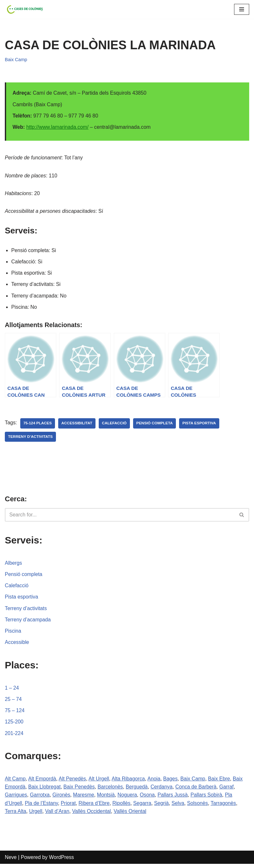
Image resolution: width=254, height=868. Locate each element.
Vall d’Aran (58, 815)
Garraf (230, 790)
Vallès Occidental (93, 815)
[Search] (120, 517)
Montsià (107, 798)
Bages (173, 782)
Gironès (62, 798)
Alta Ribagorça (130, 782)
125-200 (14, 725)
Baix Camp (16, 60)
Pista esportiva (22, 599)
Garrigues (16, 798)
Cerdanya (164, 790)
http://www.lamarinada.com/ (58, 127)
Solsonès (200, 807)
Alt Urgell (100, 782)
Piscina (13, 633)
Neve (11, 861)
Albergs (14, 565)
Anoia (156, 782)
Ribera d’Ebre (95, 807)
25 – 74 (13, 702)
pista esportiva (201, 425)
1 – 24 (12, 690)
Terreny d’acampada (28, 622)
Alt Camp (15, 782)
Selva (180, 807)
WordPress (62, 861)
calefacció (115, 425)
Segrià (164, 807)
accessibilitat (78, 425)
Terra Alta (16, 815)
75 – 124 (15, 713)
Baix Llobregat (45, 790)
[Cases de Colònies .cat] (24, 9)
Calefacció (17, 588)
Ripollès (123, 807)
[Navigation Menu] (242, 9)
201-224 (14, 736)
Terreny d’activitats (26, 611)
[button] (242, 517)
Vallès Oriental (132, 815)
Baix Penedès (80, 790)
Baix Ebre (222, 782)
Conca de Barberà (199, 790)
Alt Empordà (43, 782)
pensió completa (156, 425)
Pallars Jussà (175, 798)
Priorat (69, 807)
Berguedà (139, 790)
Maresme (85, 798)
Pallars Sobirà (209, 798)
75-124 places (38, 425)
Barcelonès (112, 790)
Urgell (36, 815)
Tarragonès (227, 807)
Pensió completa (24, 576)
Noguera (129, 798)
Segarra (144, 807)
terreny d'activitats (31, 439)
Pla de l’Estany (42, 807)
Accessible (17, 645)
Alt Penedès (73, 782)
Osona (149, 798)
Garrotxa (40, 798)
